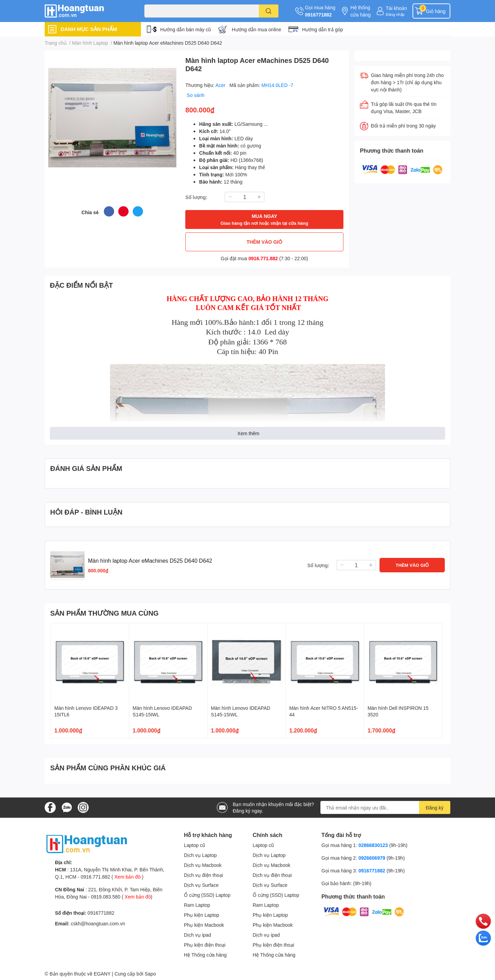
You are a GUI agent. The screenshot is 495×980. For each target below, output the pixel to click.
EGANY (102, 974)
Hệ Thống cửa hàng (205, 955)
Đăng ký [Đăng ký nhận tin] (435, 808)
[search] (269, 11)
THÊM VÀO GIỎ (264, 242)
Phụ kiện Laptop (202, 915)
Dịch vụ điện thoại (203, 875)
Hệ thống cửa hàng (360, 11)
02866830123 (373, 845)
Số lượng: (196, 197)
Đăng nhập (395, 14)
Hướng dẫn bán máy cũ (185, 29)
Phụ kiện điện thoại (205, 945)
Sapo (150, 974)
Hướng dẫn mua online (256, 29)
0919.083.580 (106, 897)
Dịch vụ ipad (197, 935)
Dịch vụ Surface (201, 885)
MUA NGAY (265, 220)
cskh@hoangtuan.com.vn (98, 923)
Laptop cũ (195, 845)
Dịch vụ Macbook (203, 865)
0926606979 (372, 858)
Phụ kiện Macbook (204, 925)
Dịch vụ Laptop (200, 855)
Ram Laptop (197, 905)
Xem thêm (249, 433)
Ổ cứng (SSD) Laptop (207, 895)
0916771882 (318, 15)
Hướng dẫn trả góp (323, 29)
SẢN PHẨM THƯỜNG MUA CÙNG (104, 613)
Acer (221, 85)
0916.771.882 (263, 258)
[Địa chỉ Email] (385, 807)
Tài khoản (396, 8)
